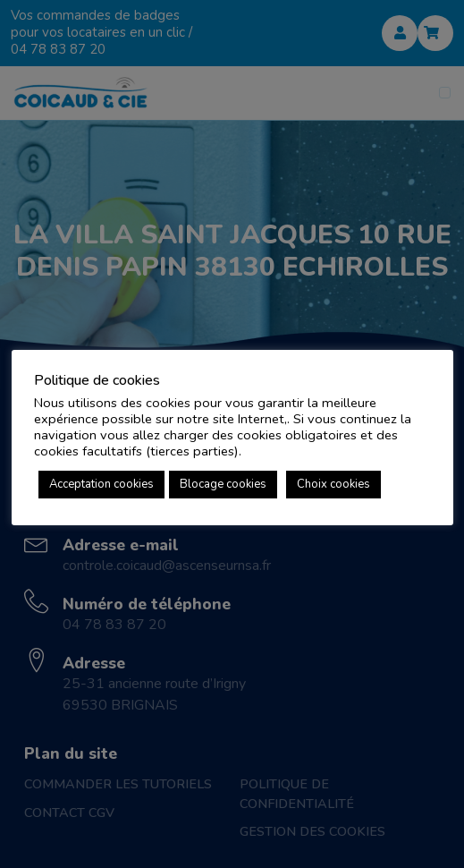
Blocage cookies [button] (223, 484)
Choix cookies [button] (333, 484)
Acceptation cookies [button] (101, 484)
